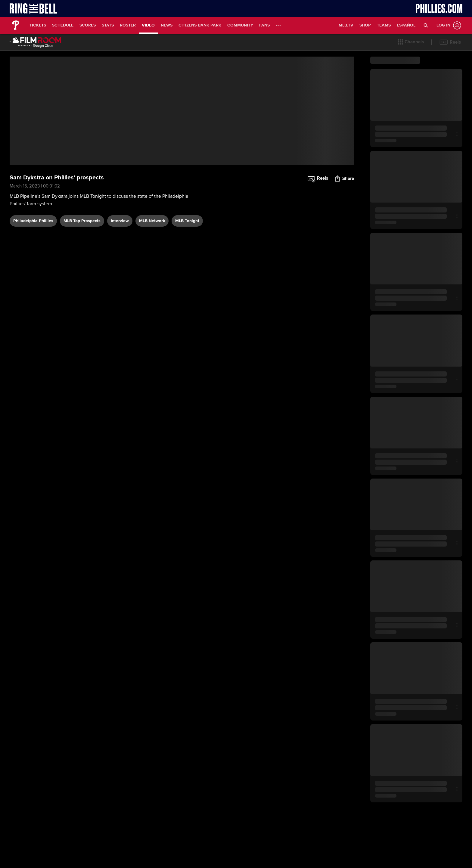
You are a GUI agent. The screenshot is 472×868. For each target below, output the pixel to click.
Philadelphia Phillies (33, 306)
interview (120, 306)
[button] (426, 25)
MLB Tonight (187, 306)
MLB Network (152, 306)
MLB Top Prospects (82, 306)
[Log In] (448, 25)
